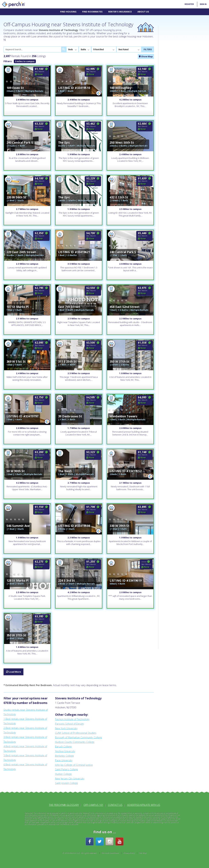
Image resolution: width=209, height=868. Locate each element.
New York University (66, 728)
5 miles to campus (25, 61)
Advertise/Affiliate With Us (144, 805)
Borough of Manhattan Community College (79, 737)
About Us (143, 12)
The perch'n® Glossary (64, 805)
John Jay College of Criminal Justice (74, 765)
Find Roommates (92, 12)
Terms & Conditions (110, 853)
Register (189, 4)
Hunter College (63, 774)
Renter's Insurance (120, 12)
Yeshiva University (65, 751)
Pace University (64, 760)
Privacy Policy (129, 853)
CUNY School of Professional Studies (76, 733)
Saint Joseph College (67, 783)
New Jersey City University (70, 778)
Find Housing (68, 12)
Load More (13, 672)
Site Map (143, 853)
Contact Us (115, 805)
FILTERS (148, 49)
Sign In (203, 4)
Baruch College (63, 746)
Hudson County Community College (75, 742)
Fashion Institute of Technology (72, 719)
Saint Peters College (67, 769)
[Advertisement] (184, 76)
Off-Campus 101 (93, 805)
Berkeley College (65, 756)
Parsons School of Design (69, 724)
